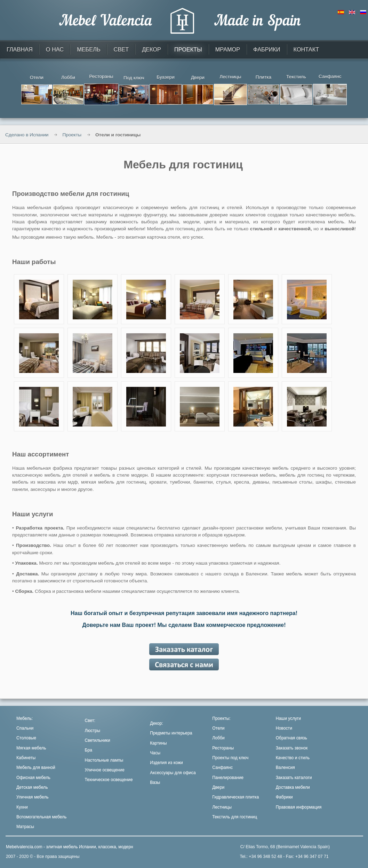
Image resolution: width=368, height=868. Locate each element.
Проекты (72, 135)
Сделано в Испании (27, 135)
